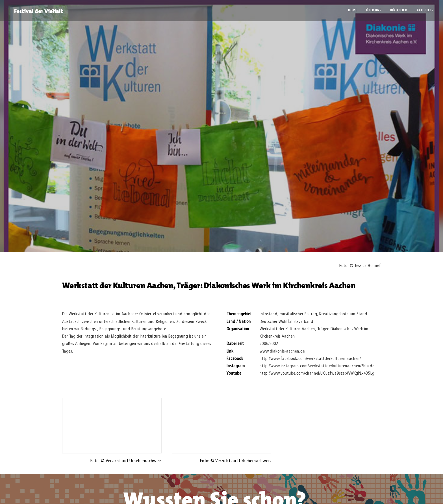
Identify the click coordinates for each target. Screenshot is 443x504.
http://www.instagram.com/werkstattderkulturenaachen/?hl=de (317, 366)
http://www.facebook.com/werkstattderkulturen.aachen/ (310, 359)
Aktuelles (425, 10)
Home (353, 10)
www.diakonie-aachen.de (282, 351)
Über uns (374, 10)
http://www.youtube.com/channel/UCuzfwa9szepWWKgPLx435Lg (317, 373)
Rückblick (399, 10)
